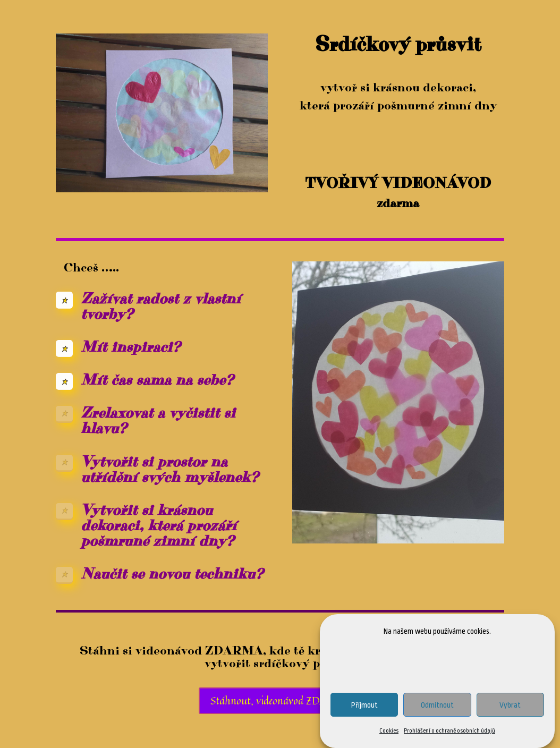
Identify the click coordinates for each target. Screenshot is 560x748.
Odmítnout (437, 705)
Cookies (389, 732)
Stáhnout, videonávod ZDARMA (280, 700)
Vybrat (510, 705)
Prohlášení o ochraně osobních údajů (449, 732)
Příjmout (364, 705)
